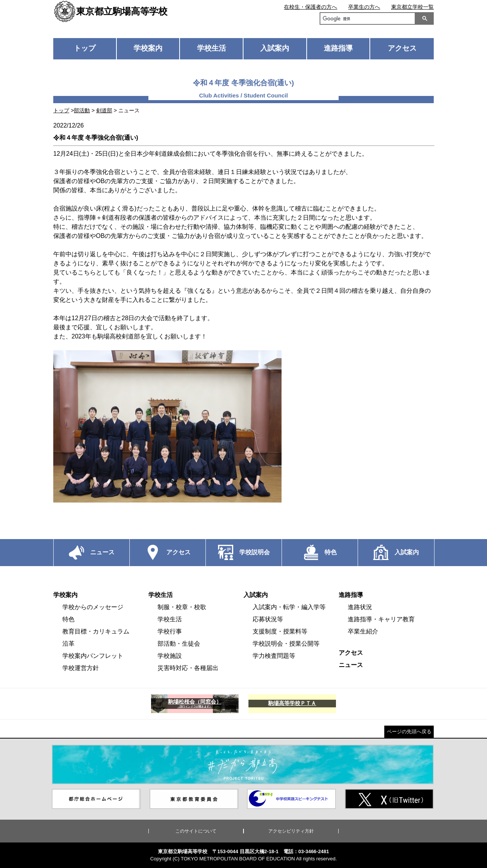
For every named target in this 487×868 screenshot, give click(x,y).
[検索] (366, 19)
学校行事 (170, 631)
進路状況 (360, 607)
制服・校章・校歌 (182, 607)
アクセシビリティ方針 (291, 831)
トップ (85, 48)
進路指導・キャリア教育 (381, 619)
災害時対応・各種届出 (188, 668)
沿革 (68, 644)
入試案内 (275, 48)
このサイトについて (196, 831)
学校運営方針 (81, 668)
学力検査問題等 (274, 656)
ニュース (351, 665)
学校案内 (148, 48)
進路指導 (338, 48)
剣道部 (104, 110)
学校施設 (170, 656)
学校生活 (212, 48)
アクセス (402, 48)
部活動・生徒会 (179, 644)
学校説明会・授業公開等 (286, 644)
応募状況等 (268, 619)
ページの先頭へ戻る (409, 732)
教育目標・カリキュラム (96, 631)
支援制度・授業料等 (280, 631)
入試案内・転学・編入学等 (289, 607)
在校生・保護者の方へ (310, 7)
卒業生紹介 (363, 631)
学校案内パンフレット (93, 656)
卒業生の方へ (364, 7)
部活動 (82, 110)
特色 (68, 619)
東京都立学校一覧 (412, 7)
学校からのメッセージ (93, 607)
